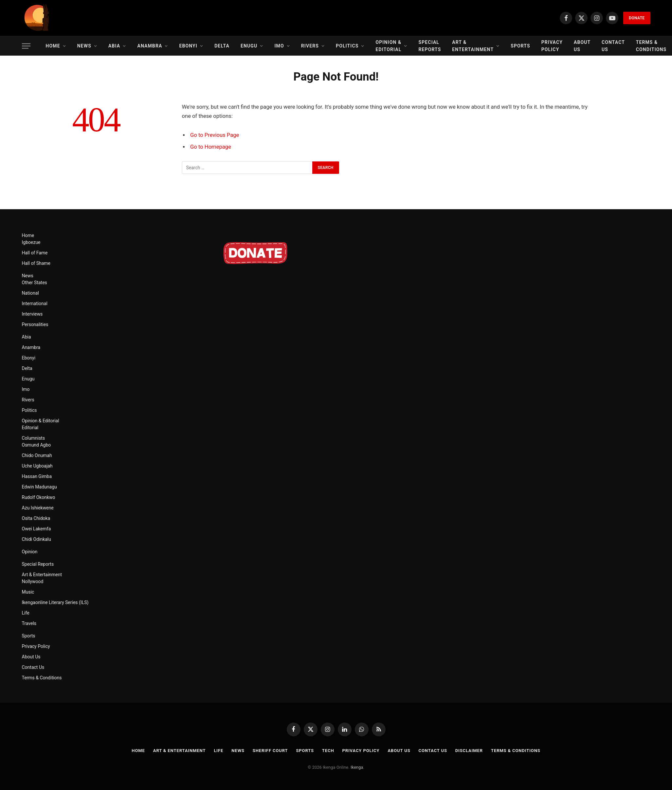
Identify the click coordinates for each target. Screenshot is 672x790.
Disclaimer (469, 751)
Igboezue (31, 242)
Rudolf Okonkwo (39, 497)
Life (26, 613)
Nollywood (33, 581)
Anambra (150, 46)
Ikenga (357, 767)
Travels (29, 623)
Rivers (310, 46)
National (30, 293)
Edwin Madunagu (39, 487)
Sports (520, 46)
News (84, 46)
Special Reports (430, 46)
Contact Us (613, 46)
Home (53, 46)
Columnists (34, 438)
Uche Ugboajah (37, 466)
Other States (35, 283)
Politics (347, 46)
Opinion (30, 552)
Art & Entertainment (473, 46)
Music (28, 592)
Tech (328, 751)
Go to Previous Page (215, 135)
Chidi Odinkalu (37, 539)
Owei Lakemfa (36, 529)
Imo (279, 46)
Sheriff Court (270, 751)
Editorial (30, 428)
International (35, 303)
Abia (114, 46)
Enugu (249, 46)
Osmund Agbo (36, 445)
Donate (637, 18)
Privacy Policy (552, 46)
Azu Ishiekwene (38, 508)
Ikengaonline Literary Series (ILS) (55, 602)
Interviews (32, 314)
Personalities (35, 324)
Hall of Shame (36, 263)
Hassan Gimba (37, 476)
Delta (222, 46)
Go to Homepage (211, 147)
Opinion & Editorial (389, 46)
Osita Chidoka (36, 518)
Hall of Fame (35, 253)
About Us (582, 46)
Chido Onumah (37, 455)
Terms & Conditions (42, 678)
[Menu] (26, 46)
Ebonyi (188, 46)
